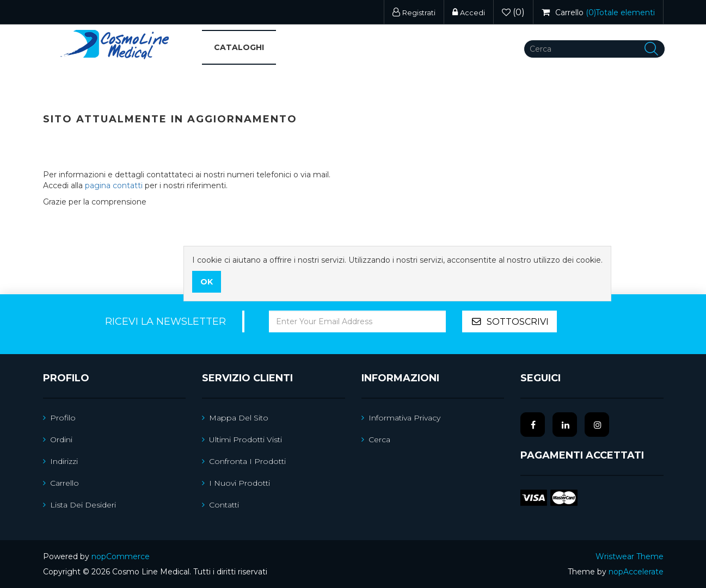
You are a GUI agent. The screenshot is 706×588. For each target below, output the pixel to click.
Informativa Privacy (401, 418)
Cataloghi (239, 47)
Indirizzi (60, 461)
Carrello (61, 483)
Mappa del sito (235, 418)
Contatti (220, 505)
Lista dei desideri (79, 505)
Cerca (376, 440)
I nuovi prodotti (236, 483)
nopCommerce (121, 556)
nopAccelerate (636, 572)
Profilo (59, 418)
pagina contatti (114, 185)
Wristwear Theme (630, 556)
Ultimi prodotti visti (242, 440)
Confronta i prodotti (244, 461)
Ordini (58, 440)
